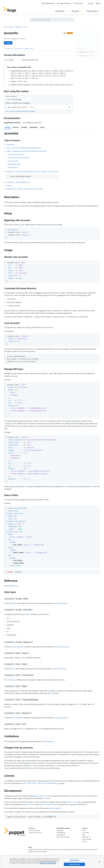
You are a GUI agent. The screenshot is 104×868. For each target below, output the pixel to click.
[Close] (100, 862)
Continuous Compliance (35, 833)
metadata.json (49, 741)
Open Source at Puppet (63, 837)
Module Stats (81, 49)
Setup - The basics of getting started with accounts (24, 148)
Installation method (11, 96)
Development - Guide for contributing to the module (25, 189)
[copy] (70, 107)
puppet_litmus (39, 796)
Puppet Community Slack (47, 804)
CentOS (19, 85)
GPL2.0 (40, 783)
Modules (61, 11)
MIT (49, 783)
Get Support (60, 830)
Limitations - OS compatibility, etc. (18, 182)
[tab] (8, 127)
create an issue (72, 802)
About (84, 830)
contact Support (55, 808)
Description (10, 145)
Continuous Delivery (34, 830)
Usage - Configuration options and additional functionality (27, 151)
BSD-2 (30, 783)
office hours (30, 804)
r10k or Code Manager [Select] (19, 99)
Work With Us (86, 837)
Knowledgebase (61, 833)
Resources (93, 11)
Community (86, 833)
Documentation (61, 835)
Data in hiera (13, 167)
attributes (18, 647)
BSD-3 (35, 783)
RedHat (13, 85)
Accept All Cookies (74, 864)
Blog (84, 835)
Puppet (77, 11)
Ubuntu (51, 85)
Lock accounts (13, 161)
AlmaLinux (69, 85)
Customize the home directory (19, 158)
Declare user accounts (16, 154)
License (9, 185)
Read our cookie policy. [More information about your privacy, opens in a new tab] (48, 863)
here (82, 796)
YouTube (48, 798)
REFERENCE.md (12, 586)
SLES (46, 85)
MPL (56, 783)
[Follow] (8, 43)
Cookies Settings (74, 860)
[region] (52, 862)
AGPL (25, 783)
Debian (41, 85)
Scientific (35, 85)
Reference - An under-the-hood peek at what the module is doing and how (32, 171)
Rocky (62, 85)
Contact (84, 841)
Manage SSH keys (14, 164)
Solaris (57, 85)
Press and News (87, 839)
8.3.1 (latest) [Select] (13, 60)
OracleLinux (27, 85)
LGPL (45, 783)
